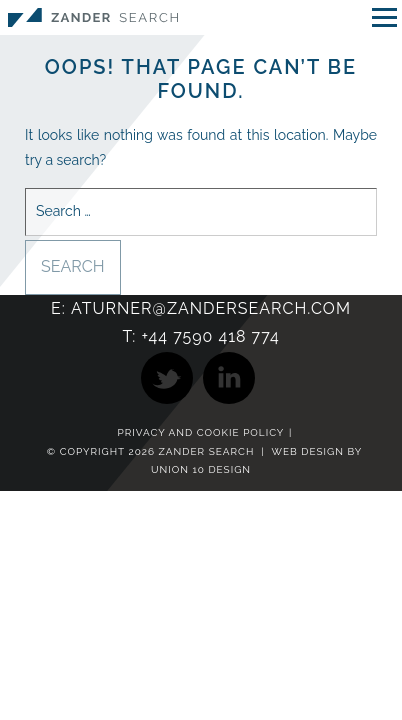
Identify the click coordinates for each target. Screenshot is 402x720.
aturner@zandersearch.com (211, 308)
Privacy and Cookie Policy (201, 433)
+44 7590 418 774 (210, 336)
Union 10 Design (201, 469)
